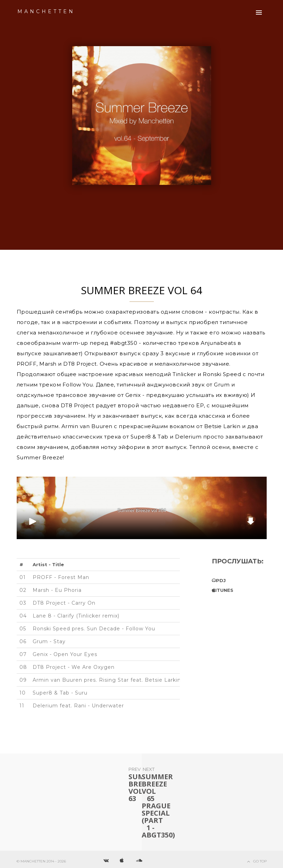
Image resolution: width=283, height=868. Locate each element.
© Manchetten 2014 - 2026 (41, 861)
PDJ (221, 580)
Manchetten (46, 11)
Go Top (260, 861)
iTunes (224, 590)
